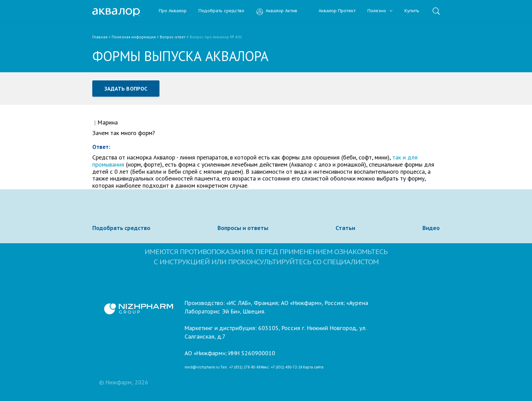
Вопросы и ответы (243, 228)
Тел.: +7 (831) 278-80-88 (240, 367)
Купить (412, 11)
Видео (431, 228)
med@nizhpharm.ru (202, 367)
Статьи (345, 228)
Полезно (380, 11)
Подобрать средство (221, 11)
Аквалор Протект (332, 11)
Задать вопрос (126, 89)
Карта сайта (313, 367)
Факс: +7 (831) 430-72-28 (282, 367)
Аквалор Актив (277, 11)
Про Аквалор (173, 11)
